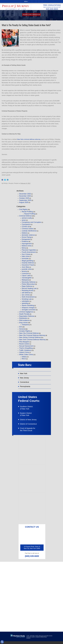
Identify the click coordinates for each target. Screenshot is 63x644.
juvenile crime (27, 270)
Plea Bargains (24, 343)
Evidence (25, 243)
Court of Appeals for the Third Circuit (29, 432)
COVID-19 (26, 228)
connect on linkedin (17, 617)
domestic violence (28, 236)
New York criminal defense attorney (29, 140)
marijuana (25, 326)
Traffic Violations (25, 351)
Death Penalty (24, 315)
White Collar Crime (26, 356)
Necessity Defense (29, 283)
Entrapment (26, 241)
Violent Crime (24, 354)
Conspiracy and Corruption (32, 223)
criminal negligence (26, 313)
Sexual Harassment (26, 347)
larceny (24, 272)
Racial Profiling (27, 213)
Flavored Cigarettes (29, 251)
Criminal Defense (25, 217)
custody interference (29, 232)
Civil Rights (23, 211)
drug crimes (23, 324)
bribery (24, 358)
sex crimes (26, 296)
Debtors (25, 234)
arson (24, 221)
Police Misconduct (28, 285)
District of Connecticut (30, 427)
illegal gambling (27, 262)
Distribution (23, 319)
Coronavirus (26, 226)
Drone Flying (26, 238)
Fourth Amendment (29, 253)
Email (34, 1)
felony (24, 249)
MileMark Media (44, 640)
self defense (26, 294)
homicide (25, 260)
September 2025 (25, 201)
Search (41, 1)
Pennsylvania (25, 388)
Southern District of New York (27, 410)
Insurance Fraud (28, 266)
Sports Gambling (28, 307)
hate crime (26, 258)
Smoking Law (27, 300)
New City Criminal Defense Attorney (32, 337)
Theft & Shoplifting (26, 349)
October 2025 (24, 199)
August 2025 (24, 204)
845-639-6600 (50, 9)
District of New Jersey (29, 422)
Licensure (25, 275)
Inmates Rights (25, 332)
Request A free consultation (31, 16)
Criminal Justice (28, 230)
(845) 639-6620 (16, 594)
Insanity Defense (28, 264)
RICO (24, 360)
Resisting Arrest (27, 292)
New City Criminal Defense (29, 334)
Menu (26, 1)
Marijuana (25, 281)
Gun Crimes (26, 255)
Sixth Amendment (28, 298)
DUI (21, 328)
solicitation (26, 302)
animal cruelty (27, 219)
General (22, 330)
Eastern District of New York (27, 417)
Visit (37, 1)
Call (30, 1)
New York (24, 375)
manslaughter (27, 279)
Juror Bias (25, 268)
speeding (25, 304)
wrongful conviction (29, 311)
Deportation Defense (27, 317)
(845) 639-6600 (32, 559)
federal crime (26, 247)
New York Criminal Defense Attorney (32, 341)
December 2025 (25, 195)
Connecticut (25, 384)
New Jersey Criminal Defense (30, 339)
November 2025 (25, 197)
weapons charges (28, 309)
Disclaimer (28, 641)
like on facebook (16, 611)
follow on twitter (51, 611)
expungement (27, 245)
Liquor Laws (26, 277)
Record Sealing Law (29, 290)
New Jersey (25, 379)
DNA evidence (24, 322)
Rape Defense (27, 287)
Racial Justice (24, 345)
